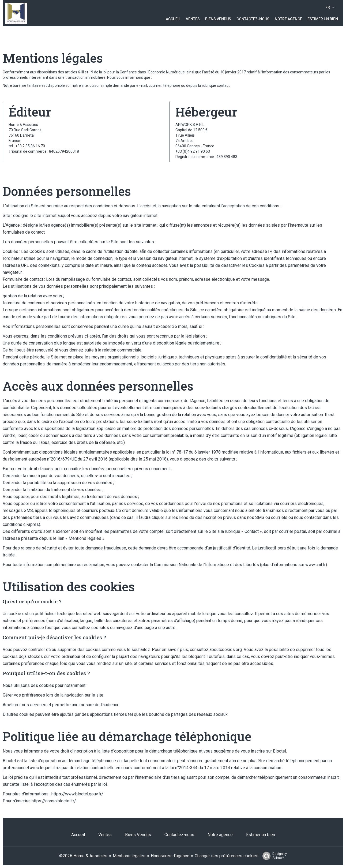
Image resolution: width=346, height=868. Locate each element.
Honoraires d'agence (170, 856)
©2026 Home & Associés (83, 856)
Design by (273, 856)
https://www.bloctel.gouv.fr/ (77, 794)
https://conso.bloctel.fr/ (54, 801)
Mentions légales (129, 856)
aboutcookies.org (226, 650)
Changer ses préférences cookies (227, 856)
